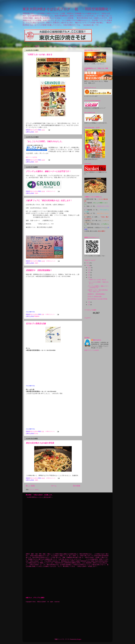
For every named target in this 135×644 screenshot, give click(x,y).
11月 (89, 270)
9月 (89, 272)
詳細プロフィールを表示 (92, 350)
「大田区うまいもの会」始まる (39, 54)
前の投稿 (77, 486)
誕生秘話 (75, 47)
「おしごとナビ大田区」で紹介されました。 (45, 141)
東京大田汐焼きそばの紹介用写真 (40, 443)
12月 (89, 268)
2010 (88, 265)
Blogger (79, 639)
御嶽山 (55, 47)
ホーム (54, 486)
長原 (85, 47)
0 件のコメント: (51, 191)
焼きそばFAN (97, 340)
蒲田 (45, 46)
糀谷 (100, 47)
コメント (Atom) (34, 490)
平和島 (95, 47)
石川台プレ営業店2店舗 (36, 324)
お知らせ (27, 46)
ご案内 (36, 46)
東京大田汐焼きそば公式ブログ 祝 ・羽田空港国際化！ (67, 9)
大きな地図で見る (30, 312)
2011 (88, 263)
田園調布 (90, 47)
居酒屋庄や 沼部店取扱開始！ (40, 270)
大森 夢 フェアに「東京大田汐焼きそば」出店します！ (49, 200)
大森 (69, 46)
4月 (89, 302)
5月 (89, 277)
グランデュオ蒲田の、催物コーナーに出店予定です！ (48, 171)
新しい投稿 (30, 486)
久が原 (50, 47)
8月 (89, 275)
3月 (89, 305)
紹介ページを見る (31, 157)
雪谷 (65, 47)
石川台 (60, 47)
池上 (80, 47)
